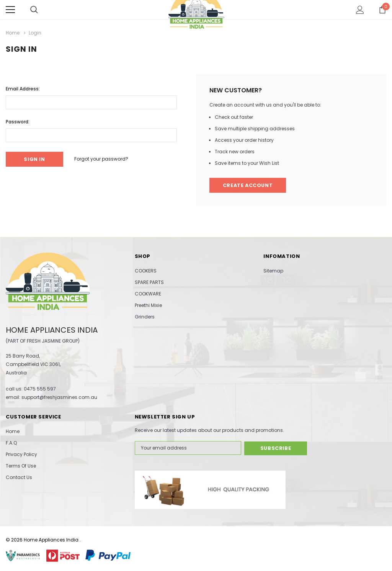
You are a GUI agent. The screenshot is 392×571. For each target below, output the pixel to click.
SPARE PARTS (149, 282)
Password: (18, 121)
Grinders (145, 317)
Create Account (249, 185)
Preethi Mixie (148, 305)
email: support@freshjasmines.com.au (51, 397)
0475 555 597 (40, 389)
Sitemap (273, 271)
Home (13, 431)
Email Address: (23, 88)
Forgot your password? (103, 159)
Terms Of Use (21, 466)
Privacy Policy (21, 454)
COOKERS (146, 271)
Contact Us (19, 477)
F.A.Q (11, 443)
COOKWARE (148, 294)
